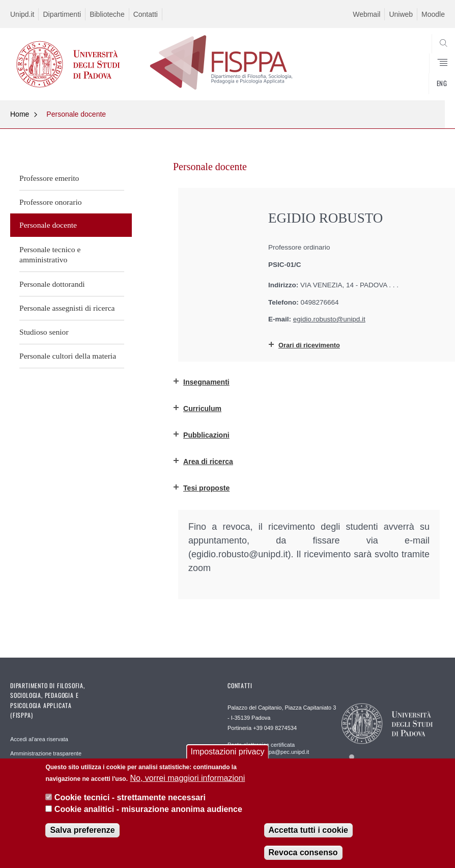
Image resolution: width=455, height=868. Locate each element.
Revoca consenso (303, 852)
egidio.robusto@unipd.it (329, 319)
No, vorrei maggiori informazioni (187, 778)
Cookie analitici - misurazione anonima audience (148, 809)
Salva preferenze (82, 830)
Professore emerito (49, 178)
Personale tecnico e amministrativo (50, 254)
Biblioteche (107, 14)
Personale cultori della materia (68, 356)
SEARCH (415, 75)
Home (20, 114)
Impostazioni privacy (228, 752)
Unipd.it (22, 14)
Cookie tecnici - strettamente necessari (130, 797)
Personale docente (76, 114)
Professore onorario (51, 202)
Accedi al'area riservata (39, 739)
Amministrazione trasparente (46, 753)
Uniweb (401, 14)
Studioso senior (44, 332)
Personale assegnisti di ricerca (67, 308)
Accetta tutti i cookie (308, 830)
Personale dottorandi (52, 284)
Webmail (366, 14)
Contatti (146, 14)
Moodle (433, 14)
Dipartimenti (62, 14)
